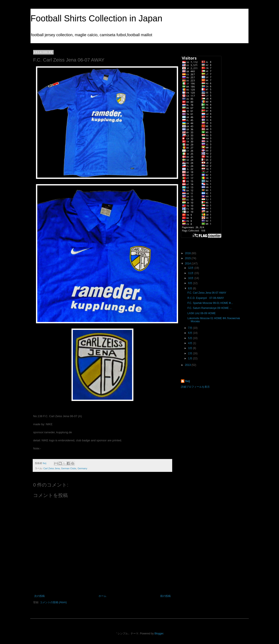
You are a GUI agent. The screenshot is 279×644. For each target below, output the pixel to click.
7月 (191, 328)
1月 (191, 358)
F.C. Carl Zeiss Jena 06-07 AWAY (207, 293)
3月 (191, 348)
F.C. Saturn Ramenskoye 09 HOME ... (210, 308)
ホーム (102, 596)
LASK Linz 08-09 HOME (202, 313)
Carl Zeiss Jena (52, 468)
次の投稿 (39, 596)
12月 (191, 268)
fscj (188, 381)
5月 (191, 338)
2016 (188, 253)
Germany (82, 468)
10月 (191, 278)
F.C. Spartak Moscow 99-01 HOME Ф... (210, 303)
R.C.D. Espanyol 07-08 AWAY (206, 298)
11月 (191, 273)
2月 (191, 353)
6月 (191, 333)
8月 (191, 288)
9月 (191, 283)
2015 (188, 258)
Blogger (159, 634)
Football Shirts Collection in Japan (96, 18)
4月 (191, 343)
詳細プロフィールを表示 (195, 387)
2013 (188, 365)
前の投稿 (165, 596)
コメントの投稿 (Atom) (53, 602)
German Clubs (69, 468)
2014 (188, 264)
